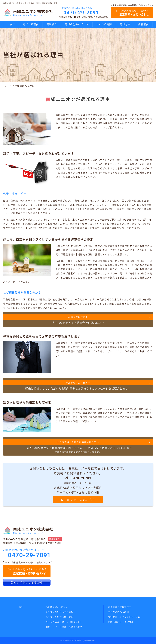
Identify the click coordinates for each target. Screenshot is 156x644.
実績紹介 (52, 24)
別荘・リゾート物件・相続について (64, 627)
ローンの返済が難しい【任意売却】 (64, 622)
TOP (6, 86)
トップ (11, 24)
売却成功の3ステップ (57, 607)
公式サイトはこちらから (27, 582)
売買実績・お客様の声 (120, 607)
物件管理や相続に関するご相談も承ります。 (78, 446)
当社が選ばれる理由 (119, 612)
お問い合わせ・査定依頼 (121, 622)
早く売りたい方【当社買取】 (61, 612)
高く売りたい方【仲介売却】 (61, 617)
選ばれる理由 (31, 24)
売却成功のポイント (77, 24)
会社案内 (143, 24)
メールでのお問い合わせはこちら (132, 13)
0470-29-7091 (81, 13)
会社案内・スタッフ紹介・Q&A (124, 617)
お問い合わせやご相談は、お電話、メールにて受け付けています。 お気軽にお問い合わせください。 (78, 485)
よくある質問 (104, 24)
